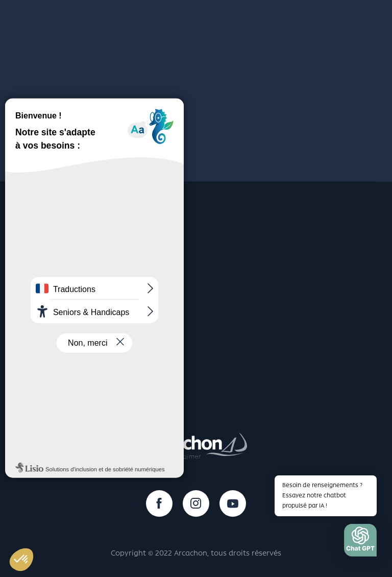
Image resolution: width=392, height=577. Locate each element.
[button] (360, 543)
